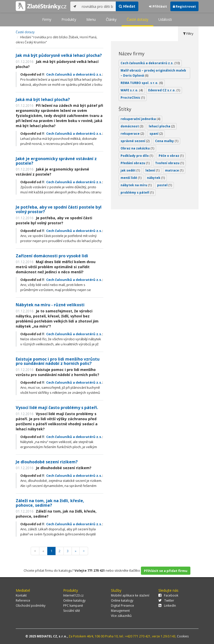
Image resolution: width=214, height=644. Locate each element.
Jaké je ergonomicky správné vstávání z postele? (56, 161)
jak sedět (130, 170)
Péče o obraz (171, 156)
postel (164, 185)
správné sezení (135, 141)
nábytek (156, 178)
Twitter (166, 600)
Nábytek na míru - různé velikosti (50, 305)
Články (111, 19)
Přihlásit (158, 6)
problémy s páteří (137, 192)
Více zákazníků (121, 616)
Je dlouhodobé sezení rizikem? (47, 462)
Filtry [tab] (188, 33)
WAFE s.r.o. (132, 90)
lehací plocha (162, 126)
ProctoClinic (133, 98)
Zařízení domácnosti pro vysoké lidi (52, 256)
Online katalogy (74, 600)
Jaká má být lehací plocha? (43, 99)
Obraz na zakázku (137, 148)
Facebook (168, 595)
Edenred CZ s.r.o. (164, 90)
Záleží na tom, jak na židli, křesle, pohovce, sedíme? (50, 503)
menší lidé (131, 178)
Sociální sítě (72, 611)
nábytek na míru (136, 185)
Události (165, 19)
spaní (156, 134)
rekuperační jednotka (140, 119)
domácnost (132, 126)
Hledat (127, 6)
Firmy (47, 19)
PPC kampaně (73, 606)
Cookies (183, 636)
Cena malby (167, 141)
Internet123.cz (73, 595)
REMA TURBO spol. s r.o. (142, 83)
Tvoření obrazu (169, 163)
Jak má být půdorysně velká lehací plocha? (59, 55)
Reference (23, 600)
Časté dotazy (137, 19)
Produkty (69, 19)
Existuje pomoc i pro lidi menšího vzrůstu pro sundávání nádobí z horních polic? (58, 361)
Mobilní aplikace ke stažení (130, 595)
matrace (174, 170)
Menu (91, 19)
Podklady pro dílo (137, 156)
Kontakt (21, 595)
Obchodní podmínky (31, 606)
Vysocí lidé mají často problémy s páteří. (57, 408)
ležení (152, 170)
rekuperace (132, 134)
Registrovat (184, 6)
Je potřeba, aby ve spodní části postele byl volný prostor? (59, 209)
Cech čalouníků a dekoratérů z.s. (72, 74)
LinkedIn (167, 606)
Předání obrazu (135, 163)
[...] (98, 6)
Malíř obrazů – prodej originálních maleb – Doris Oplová (153, 73)
